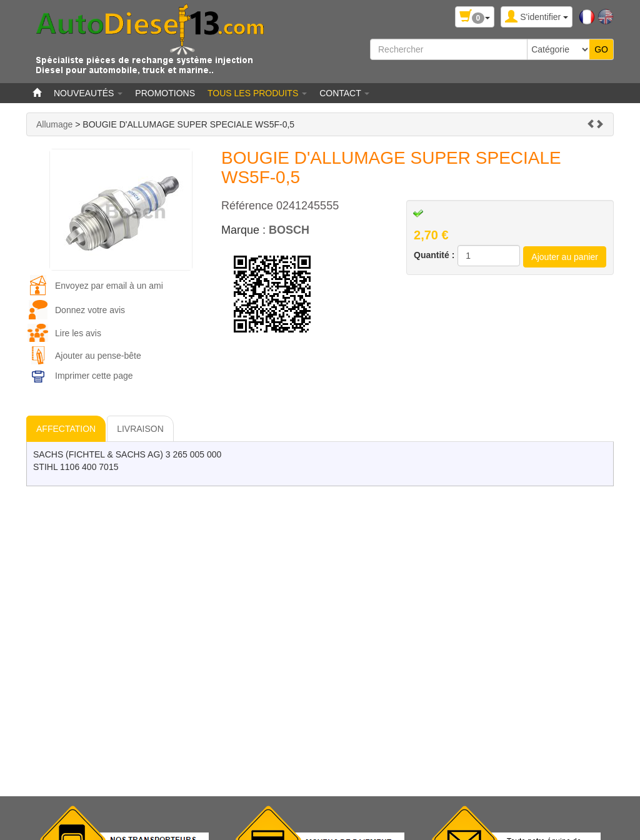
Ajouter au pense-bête (98, 356)
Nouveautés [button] (88, 93)
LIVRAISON (140, 429)
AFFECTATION (66, 429)
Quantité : (434, 255)
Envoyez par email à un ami (109, 286)
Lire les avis (78, 333)
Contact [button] (344, 93)
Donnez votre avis (90, 310)
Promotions (165, 93)
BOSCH (289, 230)
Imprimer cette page (94, 376)
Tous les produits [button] (257, 93)
